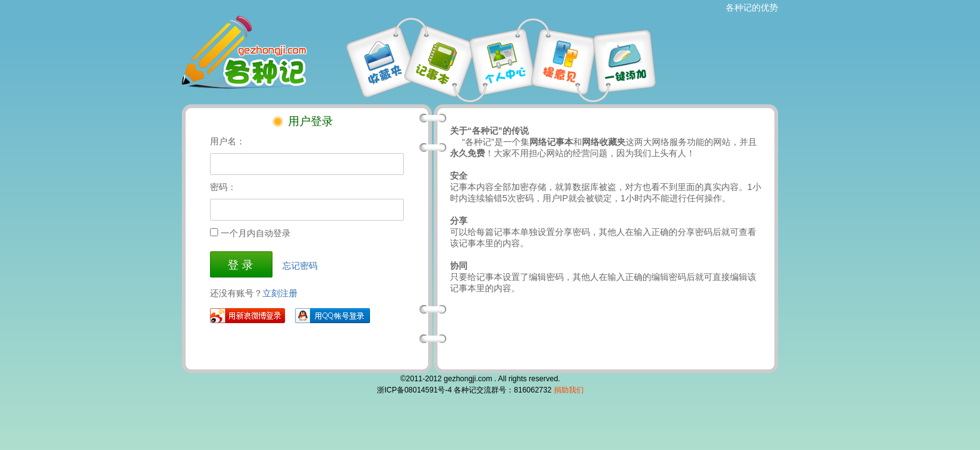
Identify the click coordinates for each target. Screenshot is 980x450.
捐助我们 (569, 390)
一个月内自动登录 (256, 233)
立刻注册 (280, 293)
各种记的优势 (752, 8)
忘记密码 (300, 266)
